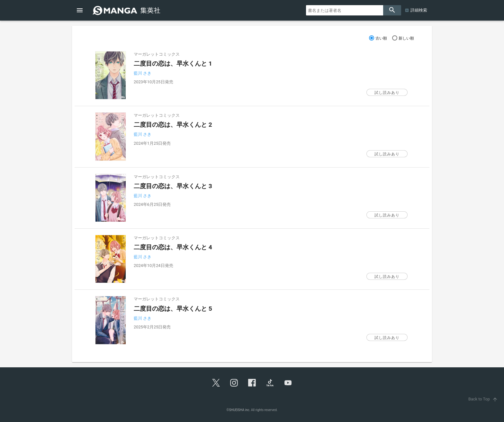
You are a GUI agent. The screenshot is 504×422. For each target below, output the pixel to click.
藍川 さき (143, 73)
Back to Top (484, 399)
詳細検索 (419, 10)
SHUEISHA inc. (239, 410)
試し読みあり (387, 93)
